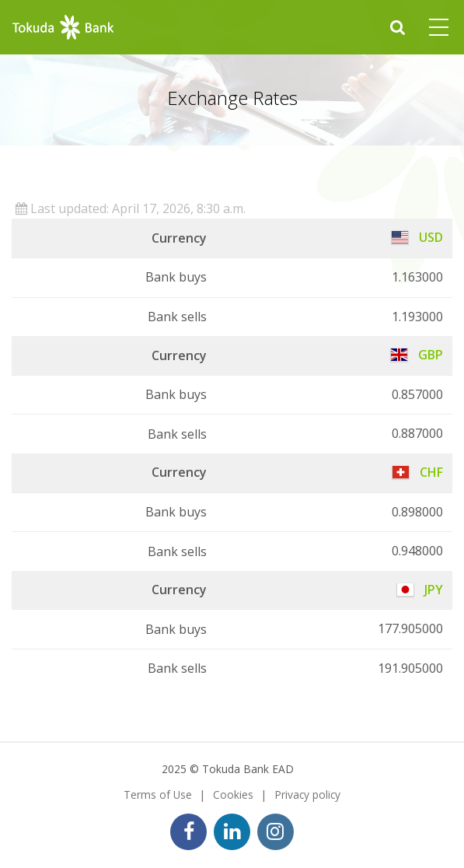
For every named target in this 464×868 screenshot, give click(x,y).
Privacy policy (307, 794)
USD (417, 237)
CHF (418, 472)
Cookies (233, 794)
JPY (420, 590)
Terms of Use (158, 794)
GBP (417, 355)
